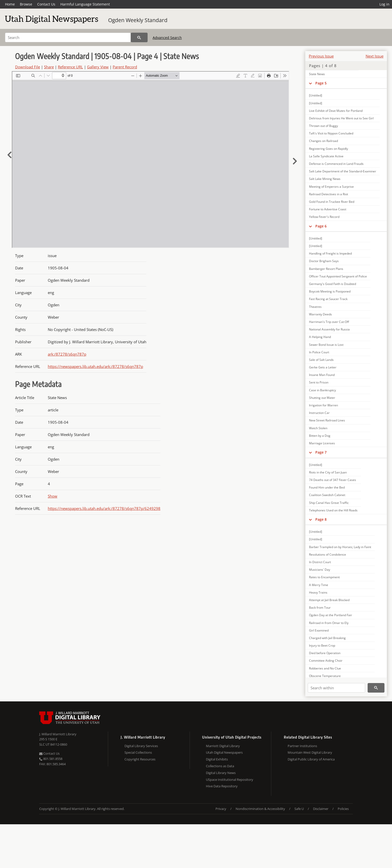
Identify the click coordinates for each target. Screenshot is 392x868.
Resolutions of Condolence (328, 554)
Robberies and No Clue (325, 668)
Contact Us (46, 4)
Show (53, 496)
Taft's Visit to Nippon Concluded (331, 133)
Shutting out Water (322, 398)
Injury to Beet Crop (322, 645)
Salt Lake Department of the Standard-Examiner (343, 171)
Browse (26, 4)
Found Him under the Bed (327, 487)
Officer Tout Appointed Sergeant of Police (338, 276)
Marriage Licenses (322, 443)
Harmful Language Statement (85, 4)
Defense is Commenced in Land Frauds (336, 164)
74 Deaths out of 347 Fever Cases (333, 480)
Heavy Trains (318, 592)
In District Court (320, 562)
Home (10, 4)
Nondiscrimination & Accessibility (260, 809)
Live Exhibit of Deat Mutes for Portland (336, 111)
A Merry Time (319, 585)
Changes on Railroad (323, 141)
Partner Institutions (302, 746)
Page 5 (321, 83)
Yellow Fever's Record (324, 217)
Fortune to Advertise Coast (328, 209)
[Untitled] (316, 95)
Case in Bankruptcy (322, 390)
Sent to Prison (319, 382)
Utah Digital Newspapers (224, 752)
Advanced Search (167, 38)
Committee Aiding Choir (326, 661)
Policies (343, 809)
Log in (384, 4)
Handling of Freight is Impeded (330, 253)
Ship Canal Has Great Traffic (329, 503)
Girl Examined (319, 630)
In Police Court (319, 352)
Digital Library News (221, 773)
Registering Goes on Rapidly (329, 149)
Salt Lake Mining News (325, 179)
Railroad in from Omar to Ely (329, 623)
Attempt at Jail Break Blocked (329, 600)
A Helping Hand (320, 337)
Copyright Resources (140, 759)
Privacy (221, 809)
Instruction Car (319, 413)
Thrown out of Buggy (323, 126)
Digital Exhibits (217, 759)
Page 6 (321, 226)
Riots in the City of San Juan (328, 472)
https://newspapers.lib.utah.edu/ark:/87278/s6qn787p (95, 366)
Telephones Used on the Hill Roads (333, 510)
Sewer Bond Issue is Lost (326, 345)
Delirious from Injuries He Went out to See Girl (341, 118)
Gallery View (98, 67)
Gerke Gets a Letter (323, 367)
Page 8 (321, 519)
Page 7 (321, 452)
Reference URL (70, 67)
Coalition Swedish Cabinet (327, 495)
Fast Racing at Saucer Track (328, 299)
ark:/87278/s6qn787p (67, 354)
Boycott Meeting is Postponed (330, 291)
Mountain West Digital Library (310, 752)
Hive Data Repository (222, 786)
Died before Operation (325, 653)
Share (49, 67)
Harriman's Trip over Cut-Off (329, 322)
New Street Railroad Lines (327, 420)
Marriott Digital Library (223, 746)
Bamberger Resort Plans (326, 269)
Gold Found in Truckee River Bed (332, 202)
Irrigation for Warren (323, 405)
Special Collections (138, 752)
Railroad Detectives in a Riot (329, 194)
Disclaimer (321, 809)
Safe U (299, 809)
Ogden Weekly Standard (138, 20)
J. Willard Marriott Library (58, 734)
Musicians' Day (320, 570)
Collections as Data (220, 766)
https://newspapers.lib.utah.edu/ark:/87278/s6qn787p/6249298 (104, 508)
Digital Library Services (141, 746)
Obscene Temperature (325, 676)
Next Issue (375, 56)
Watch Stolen (318, 428)
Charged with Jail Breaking (327, 638)
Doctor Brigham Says (324, 261)
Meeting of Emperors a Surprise (331, 187)
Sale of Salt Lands (321, 360)
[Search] (68, 37)
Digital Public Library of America (311, 759)
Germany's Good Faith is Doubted (333, 284)
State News (317, 74)
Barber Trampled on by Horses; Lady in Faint (340, 547)
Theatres (315, 307)
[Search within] (336, 688)
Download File (28, 67)
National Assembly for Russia (329, 329)
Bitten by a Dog (320, 436)
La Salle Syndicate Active (326, 156)
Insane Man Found (322, 375)
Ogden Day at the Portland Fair (331, 615)
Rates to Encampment (324, 577)
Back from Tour (320, 608)
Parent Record (125, 67)
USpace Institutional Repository (230, 780)
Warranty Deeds (320, 314)
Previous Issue (321, 56)
